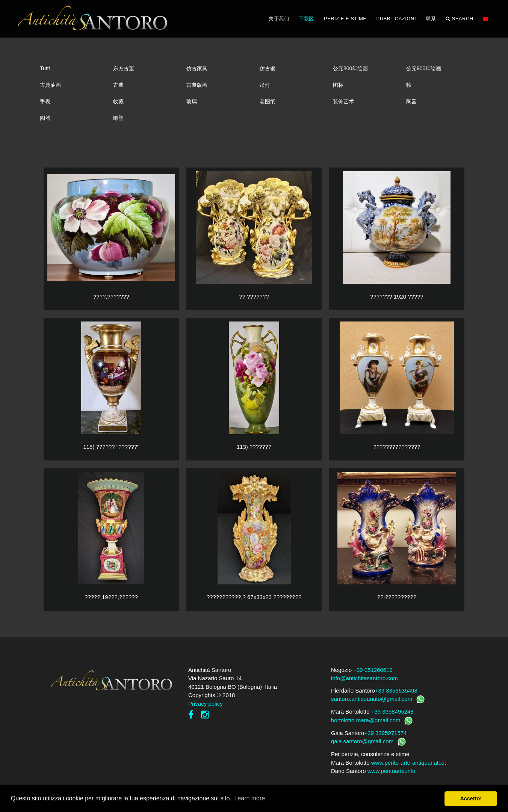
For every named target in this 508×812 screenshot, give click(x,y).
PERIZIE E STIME (345, 19)
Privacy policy (206, 704)
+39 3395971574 (385, 733)
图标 (338, 85)
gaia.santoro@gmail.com (362, 741)
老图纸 (268, 101)
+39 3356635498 (396, 691)
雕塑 (118, 118)
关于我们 (279, 19)
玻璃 (192, 101)
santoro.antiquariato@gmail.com (372, 699)
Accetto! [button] (471, 798)
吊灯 (265, 85)
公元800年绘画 (350, 68)
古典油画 (50, 85)
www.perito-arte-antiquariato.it (409, 763)
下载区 (306, 19)
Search (460, 19)
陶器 (411, 101)
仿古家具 (197, 68)
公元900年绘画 (424, 68)
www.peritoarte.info (392, 771)
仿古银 (268, 68)
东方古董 (124, 68)
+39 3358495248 (392, 712)
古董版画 (197, 85)
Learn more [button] (249, 798)
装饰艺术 (343, 101)
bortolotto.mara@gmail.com (366, 720)
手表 (45, 101)
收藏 (118, 101)
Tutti (45, 68)
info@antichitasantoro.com (364, 678)
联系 (431, 19)
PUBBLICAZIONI (396, 19)
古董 (118, 85)
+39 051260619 (373, 670)
